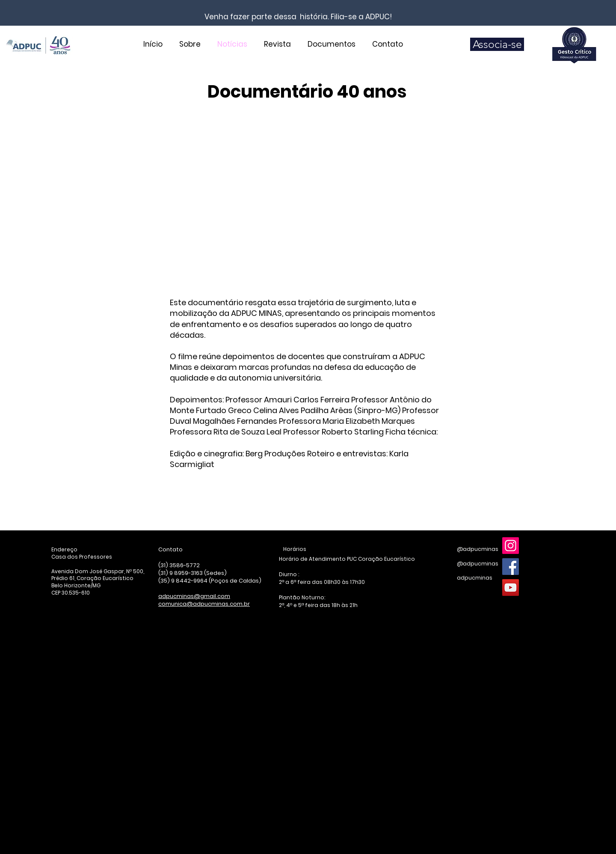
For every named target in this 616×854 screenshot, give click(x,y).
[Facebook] (511, 567)
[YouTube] (511, 588)
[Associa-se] (497, 44)
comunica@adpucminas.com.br (204, 604)
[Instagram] (511, 546)
